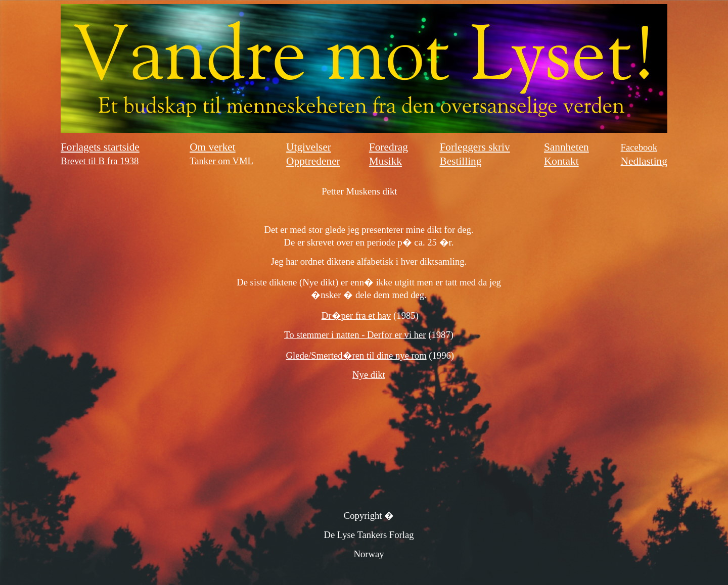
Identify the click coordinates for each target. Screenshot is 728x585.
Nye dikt (369, 375)
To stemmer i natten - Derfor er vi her (355, 335)
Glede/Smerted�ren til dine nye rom (356, 355)
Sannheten (566, 147)
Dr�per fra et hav (356, 315)
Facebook (639, 147)
